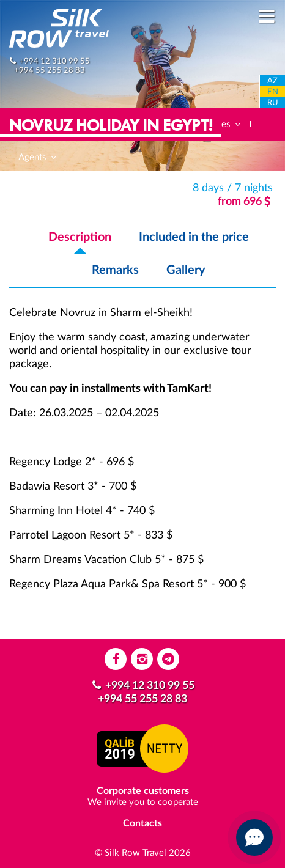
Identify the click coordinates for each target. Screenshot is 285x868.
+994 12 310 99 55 (54, 61)
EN (273, 92)
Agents (38, 157)
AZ (272, 81)
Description (80, 237)
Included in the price (194, 237)
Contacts (142, 823)
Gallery (186, 270)
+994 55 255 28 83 (50, 70)
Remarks (115, 270)
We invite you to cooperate (143, 802)
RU (273, 103)
